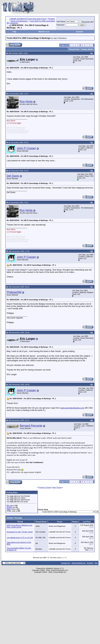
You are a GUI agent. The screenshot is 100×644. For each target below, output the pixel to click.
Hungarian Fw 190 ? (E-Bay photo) (20, 532)
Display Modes (87, 49)
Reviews (52, 19)
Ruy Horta (26, 101)
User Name (61, 21)
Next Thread (57, 487)
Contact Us (65, 563)
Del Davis (13, 176)
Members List (44, 32)
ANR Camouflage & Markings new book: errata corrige (19, 526)
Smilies (9, 507)
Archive (90, 563)
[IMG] (9, 509)
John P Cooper (26, 148)
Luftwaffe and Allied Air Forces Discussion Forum (28, 19)
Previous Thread (45, 487)
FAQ (14, 32)
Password (60, 25)
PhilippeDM (14, 292)
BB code (10, 505)
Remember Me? (87, 22)
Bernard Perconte (31, 426)
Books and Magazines (19, 21)
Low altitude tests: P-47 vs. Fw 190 (20, 538)
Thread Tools (74, 49)
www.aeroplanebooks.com (72, 408)
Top (96, 563)
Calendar (79, 32)
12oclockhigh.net (78, 563)
